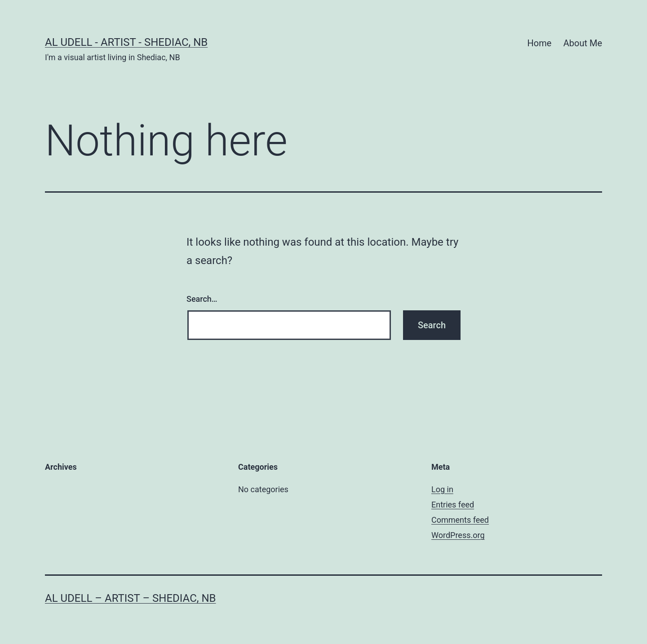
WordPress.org (458, 535)
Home (540, 43)
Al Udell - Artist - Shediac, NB (126, 42)
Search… (202, 299)
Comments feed (460, 520)
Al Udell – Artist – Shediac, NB (131, 598)
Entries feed (453, 505)
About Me (583, 43)
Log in (442, 489)
